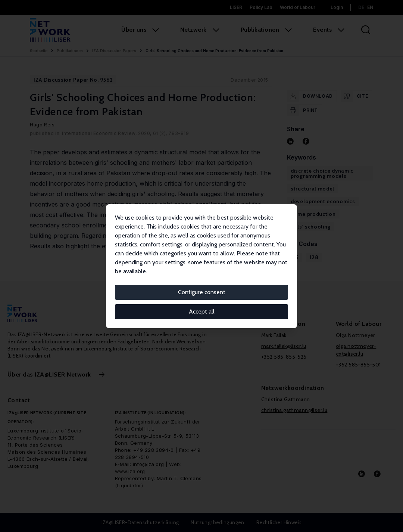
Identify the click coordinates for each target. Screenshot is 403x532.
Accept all (202, 311)
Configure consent (202, 292)
